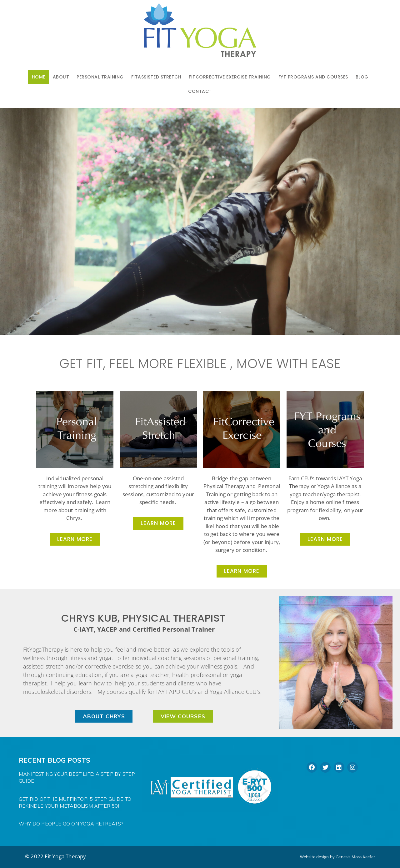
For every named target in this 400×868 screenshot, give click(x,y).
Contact (200, 91)
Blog (362, 77)
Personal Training (100, 77)
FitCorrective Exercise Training (230, 77)
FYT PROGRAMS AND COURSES (313, 77)
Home (39, 77)
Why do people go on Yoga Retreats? (71, 824)
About (61, 77)
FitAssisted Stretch (156, 77)
